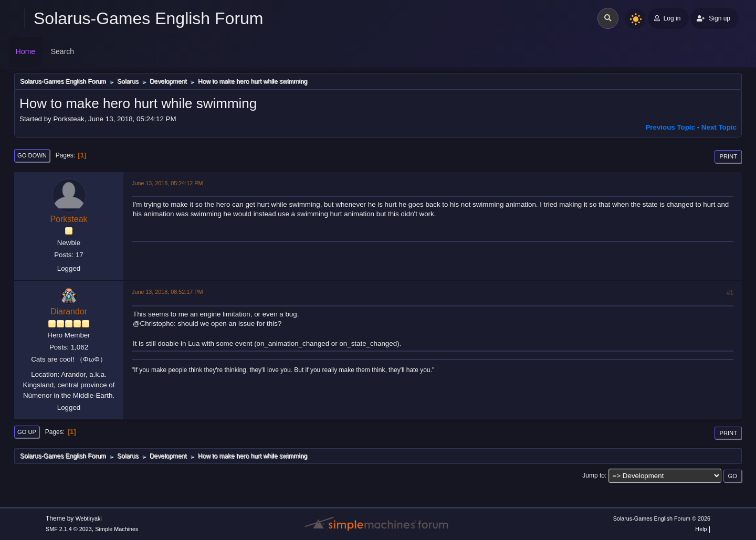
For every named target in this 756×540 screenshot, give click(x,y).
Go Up (27, 432)
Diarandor (69, 311)
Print (728, 156)
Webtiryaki (89, 518)
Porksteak (69, 219)
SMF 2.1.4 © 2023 (69, 529)
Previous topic (670, 127)
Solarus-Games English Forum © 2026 (662, 518)
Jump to (594, 475)
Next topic (719, 127)
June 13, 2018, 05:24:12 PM (167, 183)
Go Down (32, 155)
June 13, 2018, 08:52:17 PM (167, 292)
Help (701, 529)
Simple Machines (117, 529)
